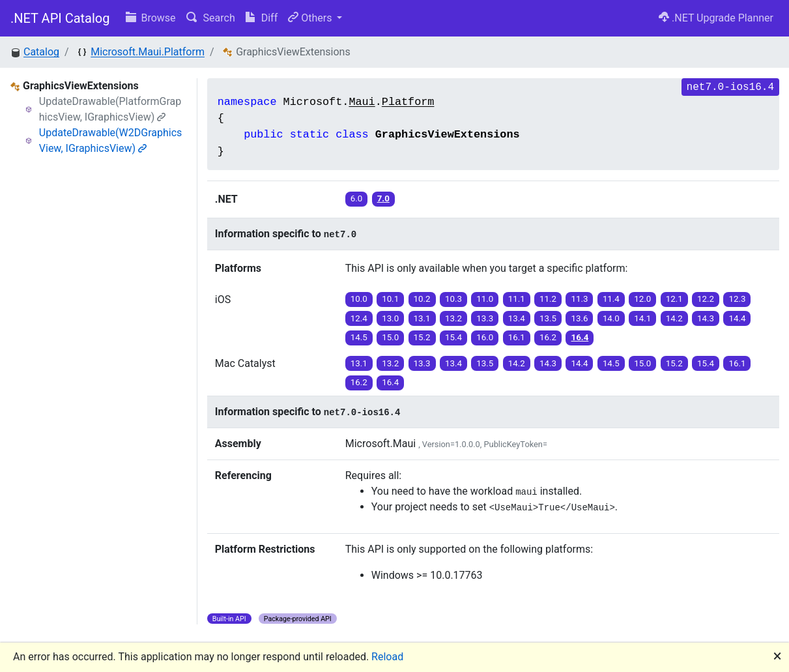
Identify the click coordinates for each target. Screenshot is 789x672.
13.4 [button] (517, 318)
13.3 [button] (485, 318)
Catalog (41, 52)
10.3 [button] (453, 299)
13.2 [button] (453, 318)
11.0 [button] (485, 299)
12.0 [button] (642, 299)
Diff (262, 18)
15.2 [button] (422, 337)
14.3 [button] (706, 318)
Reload (387, 657)
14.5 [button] (359, 337)
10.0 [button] (359, 299)
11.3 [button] (579, 299)
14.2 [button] (674, 318)
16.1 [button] (517, 337)
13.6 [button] (579, 318)
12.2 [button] (706, 299)
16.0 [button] (485, 337)
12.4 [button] (359, 318)
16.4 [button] (580, 337)
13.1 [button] (422, 318)
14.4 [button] (737, 318)
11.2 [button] (548, 299)
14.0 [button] (611, 318)
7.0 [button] (383, 198)
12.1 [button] (674, 299)
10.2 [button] (422, 299)
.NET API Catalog (60, 18)
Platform (408, 102)
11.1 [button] (517, 299)
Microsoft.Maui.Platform (148, 52)
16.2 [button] (548, 337)
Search (211, 18)
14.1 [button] (642, 318)
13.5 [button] (548, 318)
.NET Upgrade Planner (716, 18)
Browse (151, 18)
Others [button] (311, 18)
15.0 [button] (390, 337)
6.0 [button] (357, 198)
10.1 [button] (390, 299)
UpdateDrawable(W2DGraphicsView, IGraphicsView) (111, 140)
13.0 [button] (390, 318)
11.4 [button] (611, 299)
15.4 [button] (453, 337)
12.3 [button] (737, 299)
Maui (362, 102)
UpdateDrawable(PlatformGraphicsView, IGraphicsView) (110, 109)
